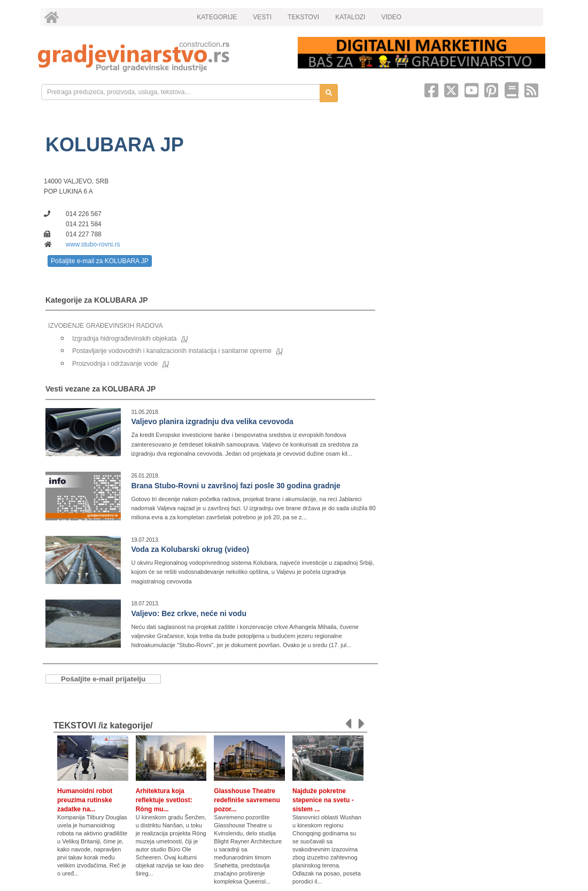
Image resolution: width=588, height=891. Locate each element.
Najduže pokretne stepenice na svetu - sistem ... (323, 800)
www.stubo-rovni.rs (93, 244)
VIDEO (391, 17)
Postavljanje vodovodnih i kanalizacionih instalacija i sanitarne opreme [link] (172, 351)
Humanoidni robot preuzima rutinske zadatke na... (85, 800)
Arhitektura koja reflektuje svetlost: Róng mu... (164, 800)
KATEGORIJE (217, 17)
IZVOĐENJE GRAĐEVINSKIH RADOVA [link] (105, 326)
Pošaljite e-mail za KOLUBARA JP (100, 261)
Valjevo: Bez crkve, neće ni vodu (189, 613)
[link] (160, 56)
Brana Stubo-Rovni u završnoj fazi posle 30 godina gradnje (235, 486)
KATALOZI (350, 17)
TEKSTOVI (303, 17)
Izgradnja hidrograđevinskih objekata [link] (124, 339)
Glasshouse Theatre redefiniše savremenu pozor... (247, 800)
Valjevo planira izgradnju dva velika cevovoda (212, 421)
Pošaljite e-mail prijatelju (103, 679)
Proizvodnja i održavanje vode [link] (115, 364)
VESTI (262, 17)
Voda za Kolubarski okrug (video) (190, 549)
